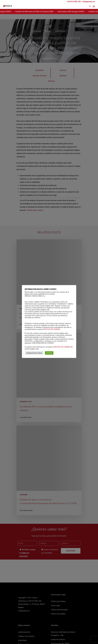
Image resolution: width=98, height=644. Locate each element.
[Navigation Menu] (94, 6)
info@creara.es (88, 2)
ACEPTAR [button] (49, 353)
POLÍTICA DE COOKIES (52, 329)
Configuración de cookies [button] (34, 353)
